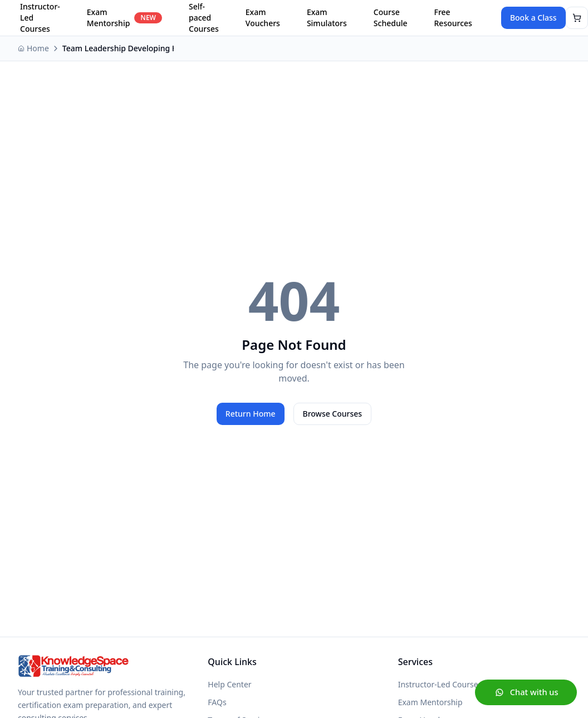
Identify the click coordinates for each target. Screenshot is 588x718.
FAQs (217, 702)
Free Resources (453, 18)
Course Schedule (391, 18)
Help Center (229, 684)
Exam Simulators (327, 18)
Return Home (251, 414)
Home (33, 48)
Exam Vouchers (263, 18)
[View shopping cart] (577, 18)
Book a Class (533, 18)
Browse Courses (333, 414)
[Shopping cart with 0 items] (577, 18)
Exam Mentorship (124, 18)
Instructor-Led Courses (440, 684)
